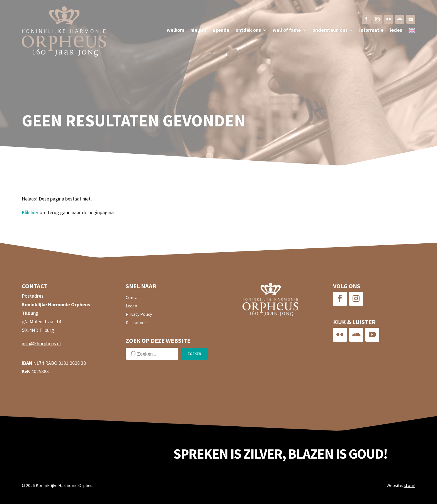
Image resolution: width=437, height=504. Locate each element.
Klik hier (30, 212)
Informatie (371, 31)
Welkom (175, 31)
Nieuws (198, 31)
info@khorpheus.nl (41, 343)
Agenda (221, 31)
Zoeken (194, 354)
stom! (410, 485)
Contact (133, 298)
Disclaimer (136, 323)
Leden (396, 31)
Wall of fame (287, 31)
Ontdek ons (248, 31)
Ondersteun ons (330, 31)
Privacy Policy (139, 315)
